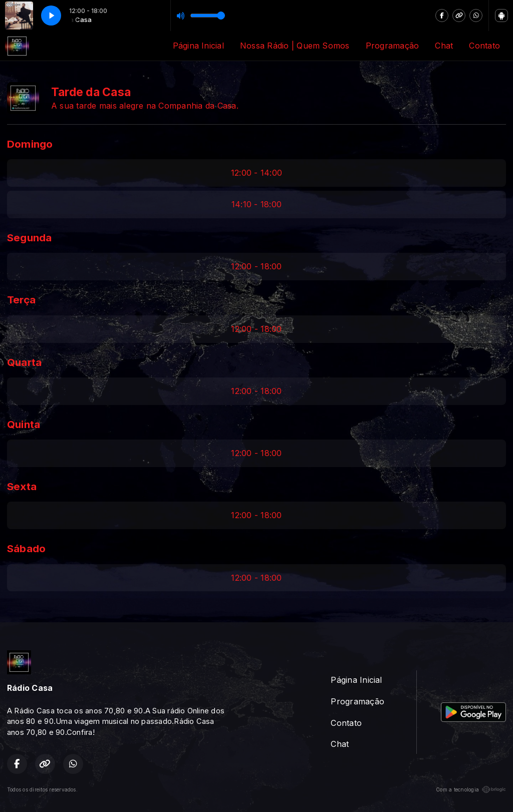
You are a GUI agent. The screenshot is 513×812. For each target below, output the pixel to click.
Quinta (24, 424)
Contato (484, 46)
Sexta (22, 486)
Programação (393, 46)
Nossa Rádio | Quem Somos (295, 46)
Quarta (24, 362)
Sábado (26, 548)
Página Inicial (198, 46)
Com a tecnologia (471, 789)
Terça (21, 300)
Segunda (30, 238)
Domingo (30, 144)
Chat (444, 46)
